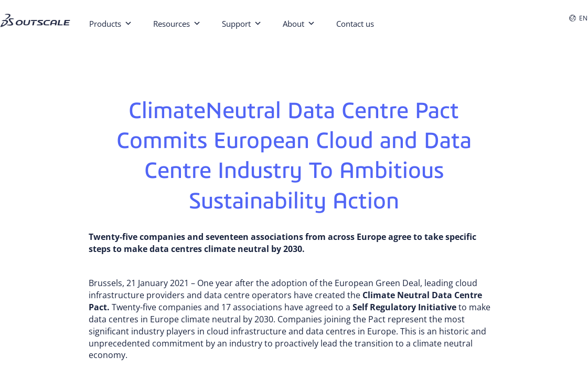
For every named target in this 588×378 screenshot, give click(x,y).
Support (242, 22)
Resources (177, 22)
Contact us (355, 24)
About (299, 22)
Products (111, 22)
